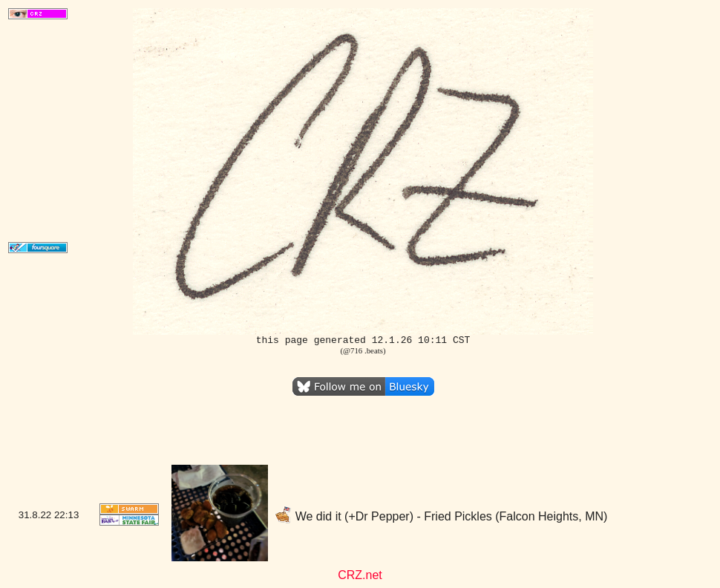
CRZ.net (360, 575)
